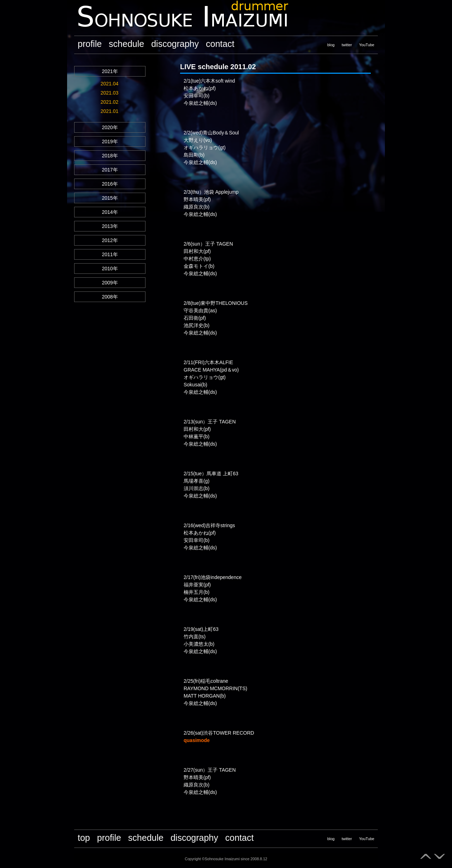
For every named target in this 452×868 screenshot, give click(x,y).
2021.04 (110, 84)
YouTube (367, 45)
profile (90, 44)
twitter (347, 45)
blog (331, 45)
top (84, 838)
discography (175, 44)
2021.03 (110, 93)
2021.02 (110, 102)
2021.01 (110, 111)
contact (220, 44)
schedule (126, 44)
